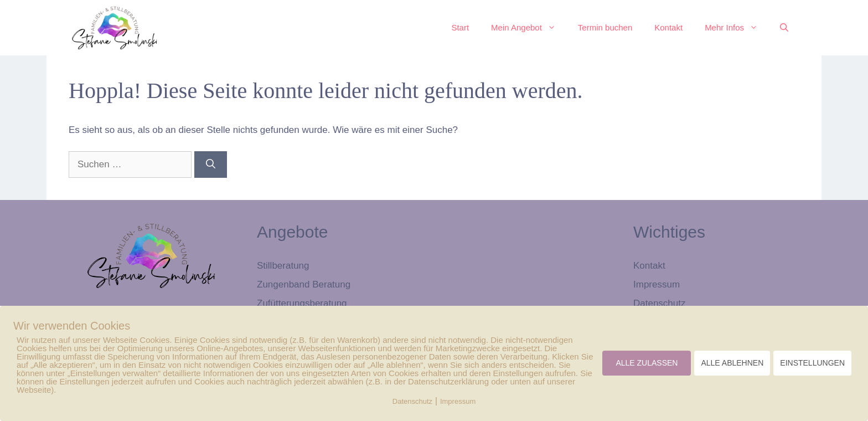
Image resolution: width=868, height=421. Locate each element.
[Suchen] (211, 165)
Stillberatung (283, 266)
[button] (784, 28)
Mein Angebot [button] (529, 28)
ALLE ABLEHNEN (732, 363)
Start (460, 27)
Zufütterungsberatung (302, 303)
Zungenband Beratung (304, 284)
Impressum (657, 284)
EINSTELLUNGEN (812, 363)
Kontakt (668, 27)
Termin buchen (605, 27)
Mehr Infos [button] (737, 28)
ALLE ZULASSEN (647, 363)
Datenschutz (660, 303)
